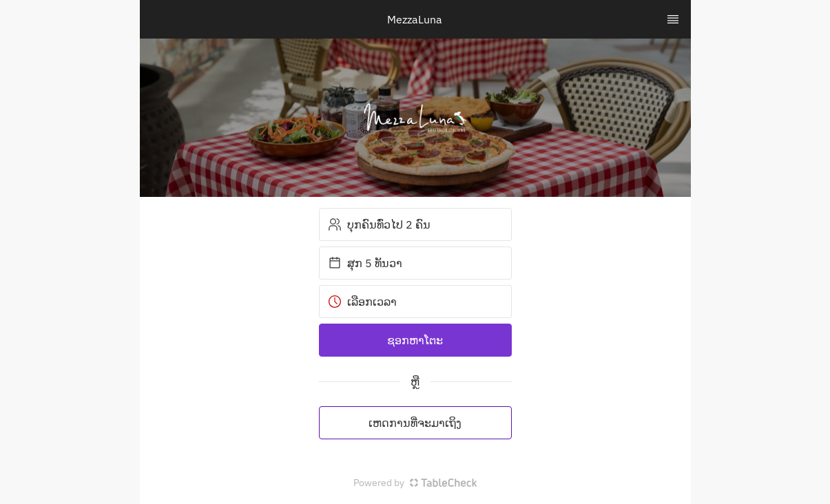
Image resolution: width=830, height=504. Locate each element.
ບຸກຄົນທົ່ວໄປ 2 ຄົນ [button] (379, 224)
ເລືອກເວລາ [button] (362, 302)
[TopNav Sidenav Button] (673, 19)
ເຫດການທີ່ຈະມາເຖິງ (415, 423)
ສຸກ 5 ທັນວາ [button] (365, 263)
